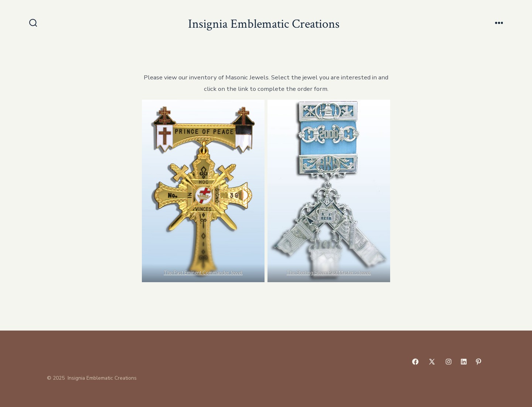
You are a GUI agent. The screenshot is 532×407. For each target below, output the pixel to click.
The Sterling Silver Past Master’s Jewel (329, 273)
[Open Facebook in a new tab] (415, 362)
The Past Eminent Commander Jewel (203, 273)
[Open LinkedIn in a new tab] (464, 362)
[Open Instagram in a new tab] (449, 362)
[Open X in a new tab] (432, 362)
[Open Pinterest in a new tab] (478, 362)
